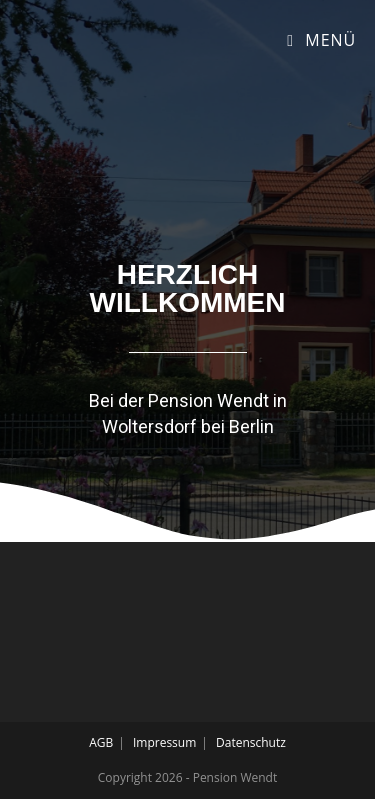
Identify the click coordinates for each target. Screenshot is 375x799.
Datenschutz (251, 742)
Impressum (164, 742)
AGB (101, 742)
